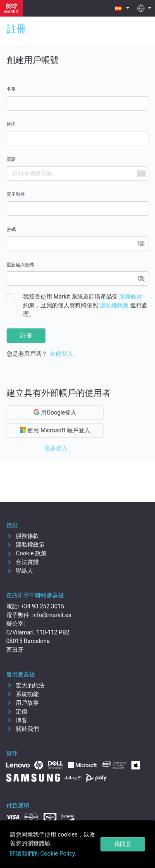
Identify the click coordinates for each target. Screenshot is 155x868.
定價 (17, 711)
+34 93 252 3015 (42, 606)
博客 (17, 720)
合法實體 (23, 562)
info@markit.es (52, 615)
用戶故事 (23, 703)
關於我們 (23, 729)
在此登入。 (64, 354)
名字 (11, 89)
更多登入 (56, 448)
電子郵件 (16, 194)
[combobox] (141, 173)
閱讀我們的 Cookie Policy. (43, 854)
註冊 (26, 335)
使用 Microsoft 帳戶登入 (55, 430)
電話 (11, 159)
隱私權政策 (114, 305)
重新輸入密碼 (20, 265)
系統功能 (23, 694)
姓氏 (11, 124)
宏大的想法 (25, 685)
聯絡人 (20, 571)
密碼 (11, 230)
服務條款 (131, 297)
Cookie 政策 (26, 553)
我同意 (123, 844)
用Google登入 (55, 412)
